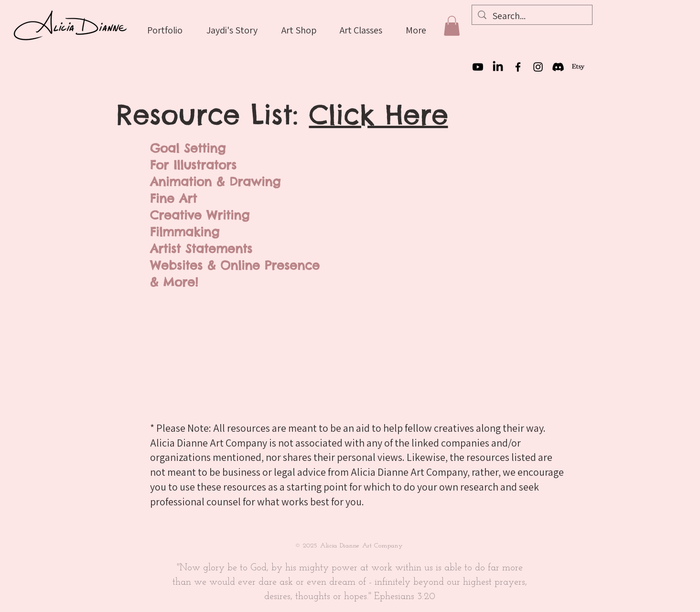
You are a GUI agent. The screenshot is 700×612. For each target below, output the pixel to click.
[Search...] (532, 16)
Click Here (379, 115)
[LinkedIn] (498, 67)
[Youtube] (478, 67)
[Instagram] (538, 67)
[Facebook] (518, 67)
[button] (452, 26)
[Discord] (558, 67)
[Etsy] (578, 67)
